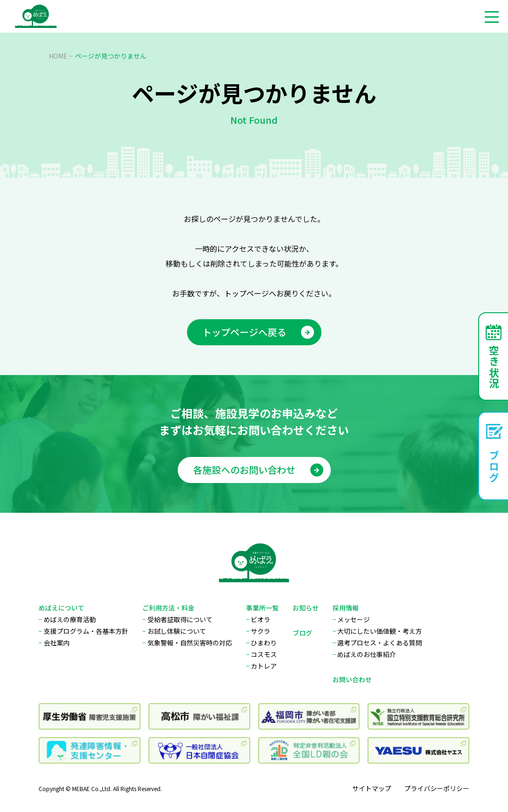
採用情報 (346, 608)
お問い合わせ (352, 679)
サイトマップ (372, 788)
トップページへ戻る (258, 332)
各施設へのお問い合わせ (258, 475)
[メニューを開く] (492, 16)
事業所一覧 (262, 608)
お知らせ (306, 608)
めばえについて (61, 608)
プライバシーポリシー (437, 788)
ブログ (302, 633)
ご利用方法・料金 (168, 608)
